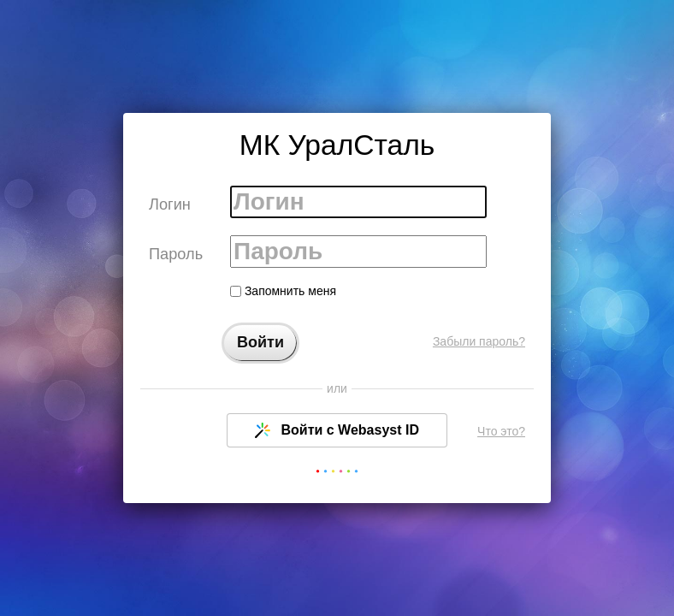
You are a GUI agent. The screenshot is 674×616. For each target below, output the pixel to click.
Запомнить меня (283, 291)
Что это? (501, 431)
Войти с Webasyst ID (337, 430)
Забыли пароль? (479, 341)
